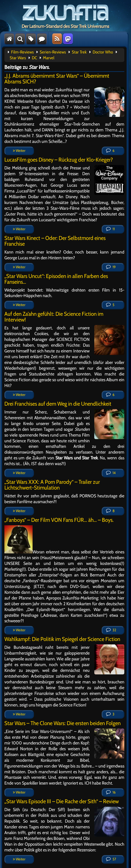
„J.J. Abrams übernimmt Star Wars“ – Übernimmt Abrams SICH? (57, 79)
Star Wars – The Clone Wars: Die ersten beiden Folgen (62, 723)
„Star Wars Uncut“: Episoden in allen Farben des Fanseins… (56, 279)
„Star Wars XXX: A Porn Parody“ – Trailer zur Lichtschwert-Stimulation (52, 485)
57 (111, 859)
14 (111, 473)
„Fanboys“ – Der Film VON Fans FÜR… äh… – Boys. (59, 520)
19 (111, 267)
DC (34, 58)
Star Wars (18, 58)
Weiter (19, 151)
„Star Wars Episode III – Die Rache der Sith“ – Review (62, 801)
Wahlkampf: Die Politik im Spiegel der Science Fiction (62, 639)
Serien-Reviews (53, 52)
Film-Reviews (22, 52)
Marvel (49, 58)
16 (111, 792)
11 (110, 229)
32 (111, 630)
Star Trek (79, 52)
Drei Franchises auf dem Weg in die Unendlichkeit (58, 404)
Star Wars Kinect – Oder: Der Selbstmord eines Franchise (55, 241)
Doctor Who (103, 52)
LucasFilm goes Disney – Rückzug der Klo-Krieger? (59, 160)
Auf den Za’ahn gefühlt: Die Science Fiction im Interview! (54, 317)
